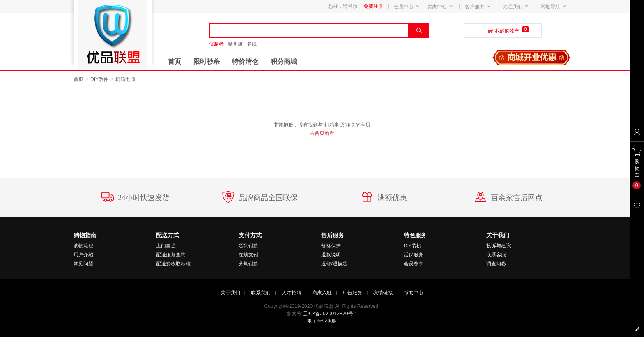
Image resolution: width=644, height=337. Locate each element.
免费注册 (373, 6)
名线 (252, 44)
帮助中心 (414, 292)
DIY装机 (413, 246)
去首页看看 (322, 133)
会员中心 (404, 7)
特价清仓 (245, 61)
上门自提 (166, 246)
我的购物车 (507, 31)
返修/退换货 (334, 264)
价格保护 (331, 246)
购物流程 (83, 246)
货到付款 (248, 246)
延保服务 (414, 255)
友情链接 (383, 292)
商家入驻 (322, 292)
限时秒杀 (207, 61)
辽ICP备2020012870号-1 (330, 313)
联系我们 (261, 292)
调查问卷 (496, 264)
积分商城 (284, 61)
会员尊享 (414, 264)
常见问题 (83, 264)
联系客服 (496, 255)
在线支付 (248, 255)
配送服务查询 (171, 255)
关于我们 (230, 292)
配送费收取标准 (173, 264)
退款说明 (331, 255)
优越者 (216, 44)
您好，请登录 (343, 6)
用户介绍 (83, 255)
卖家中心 (437, 7)
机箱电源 (125, 79)
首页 (175, 61)
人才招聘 (292, 292)
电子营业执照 (322, 321)
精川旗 (235, 44)
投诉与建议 (499, 246)
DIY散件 (99, 79)
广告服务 (352, 292)
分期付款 (248, 264)
